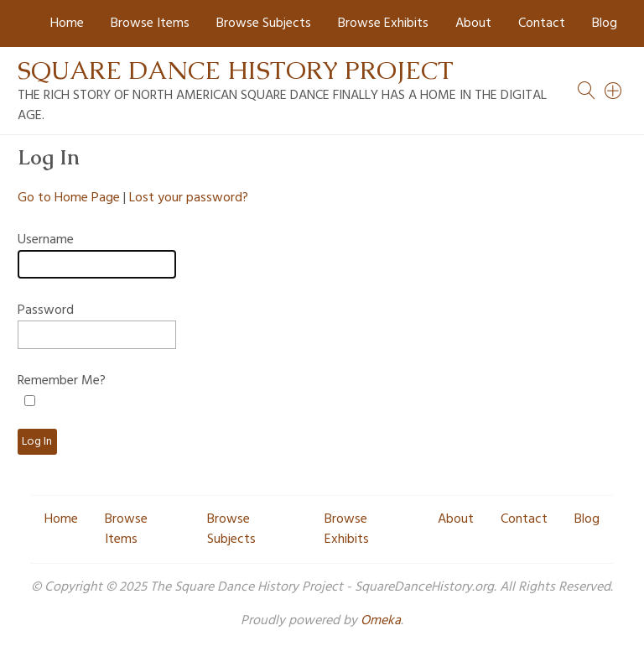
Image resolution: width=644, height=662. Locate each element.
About (473, 23)
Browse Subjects (264, 23)
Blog (605, 23)
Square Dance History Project (236, 70)
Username (46, 240)
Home (67, 23)
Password (46, 310)
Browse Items (150, 23)
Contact (542, 23)
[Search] (614, 91)
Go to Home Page (69, 198)
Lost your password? (189, 198)
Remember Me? (62, 381)
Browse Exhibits (383, 23)
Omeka (381, 621)
